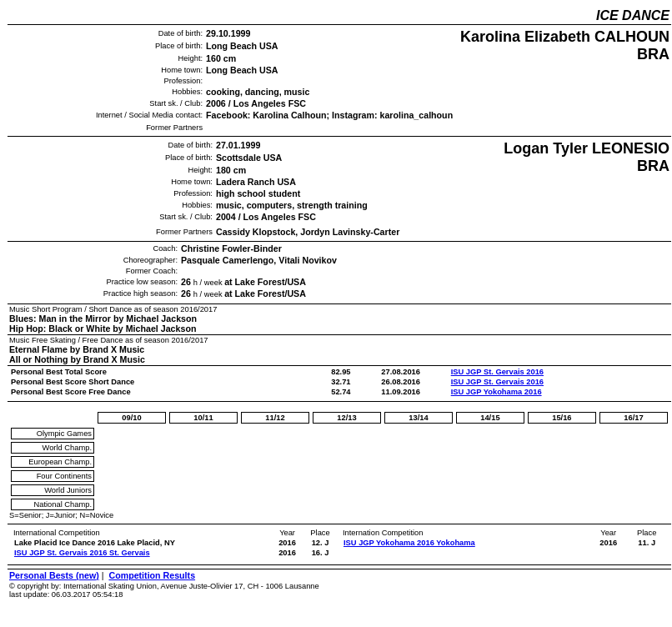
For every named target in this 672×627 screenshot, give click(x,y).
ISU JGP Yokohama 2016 (496, 392)
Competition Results (152, 575)
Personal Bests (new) (54, 575)
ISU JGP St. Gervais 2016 (497, 372)
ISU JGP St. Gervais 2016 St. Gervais (82, 553)
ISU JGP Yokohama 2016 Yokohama (409, 543)
